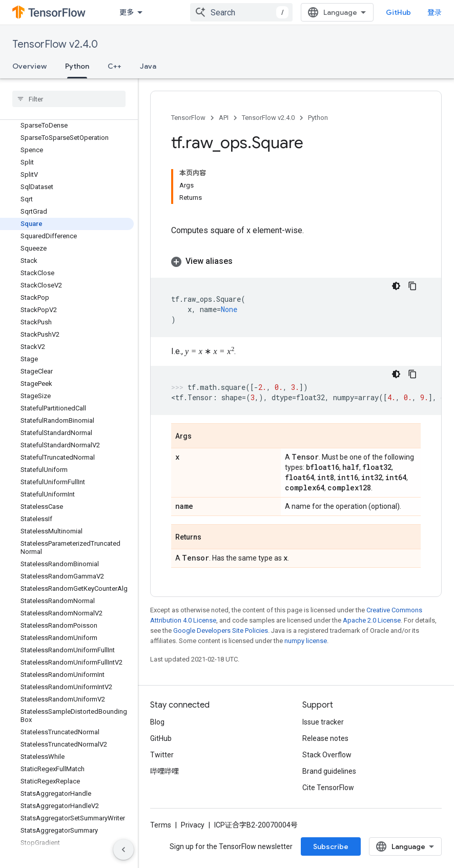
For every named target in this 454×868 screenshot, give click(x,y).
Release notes (325, 738)
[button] (296, 261)
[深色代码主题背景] (396, 286)
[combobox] (241, 12)
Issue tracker (323, 722)
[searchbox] (69, 99)
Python (318, 118)
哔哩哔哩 (164, 771)
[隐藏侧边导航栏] (123, 850)
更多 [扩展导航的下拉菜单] (127, 12)
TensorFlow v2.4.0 (55, 44)
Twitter (162, 755)
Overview (29, 66)
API (224, 118)
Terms (161, 825)
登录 (435, 12)
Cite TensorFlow (328, 788)
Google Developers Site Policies (221, 631)
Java (148, 66)
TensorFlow (188, 118)
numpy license (306, 641)
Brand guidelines (329, 771)
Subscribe (331, 846)
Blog (157, 722)
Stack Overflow (327, 755)
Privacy (193, 825)
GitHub (398, 12)
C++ (115, 66)
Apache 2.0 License (372, 620)
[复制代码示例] (412, 286)
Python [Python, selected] (77, 66)
